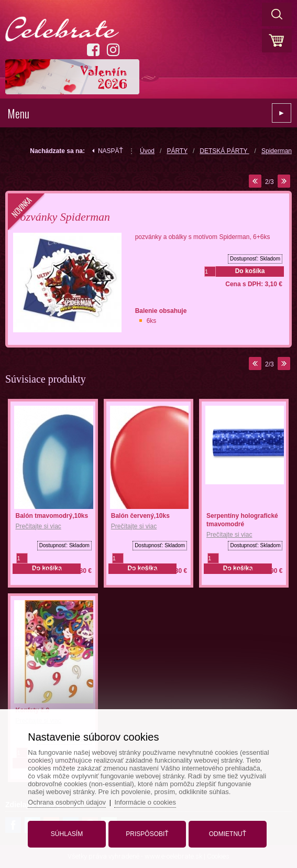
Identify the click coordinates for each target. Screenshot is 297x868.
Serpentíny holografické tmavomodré (242, 520)
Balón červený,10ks (140, 516)
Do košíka (250, 271)
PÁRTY (177, 151)
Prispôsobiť (147, 833)
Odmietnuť (227, 833)
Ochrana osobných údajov (69, 801)
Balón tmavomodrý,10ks (52, 516)
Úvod (147, 151)
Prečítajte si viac (38, 526)
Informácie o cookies (148, 801)
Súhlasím (68, 833)
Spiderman (277, 151)
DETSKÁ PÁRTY (224, 151)
